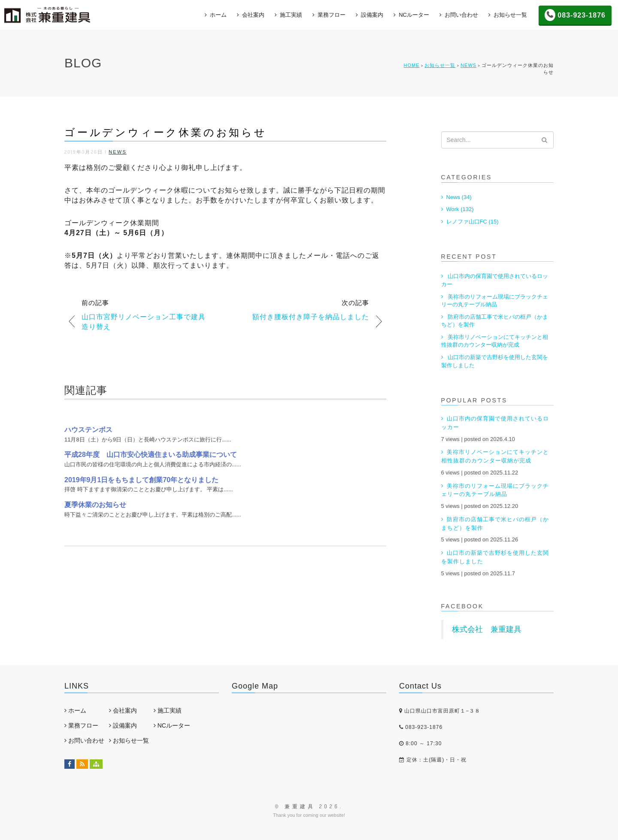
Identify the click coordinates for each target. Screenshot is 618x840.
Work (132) (460, 209)
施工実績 (291, 15)
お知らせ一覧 (510, 15)
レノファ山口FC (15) (473, 222)
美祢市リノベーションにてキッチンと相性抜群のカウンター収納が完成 (495, 341)
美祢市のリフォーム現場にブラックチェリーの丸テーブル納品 (495, 301)
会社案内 (253, 15)
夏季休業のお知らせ (95, 505)
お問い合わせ (461, 15)
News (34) (459, 197)
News (468, 65)
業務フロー (332, 15)
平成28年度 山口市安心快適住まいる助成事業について (151, 455)
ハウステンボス (88, 430)
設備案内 (372, 15)
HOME (411, 65)
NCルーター (414, 15)
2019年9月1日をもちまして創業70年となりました (141, 480)
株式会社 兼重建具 (487, 629)
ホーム (218, 15)
